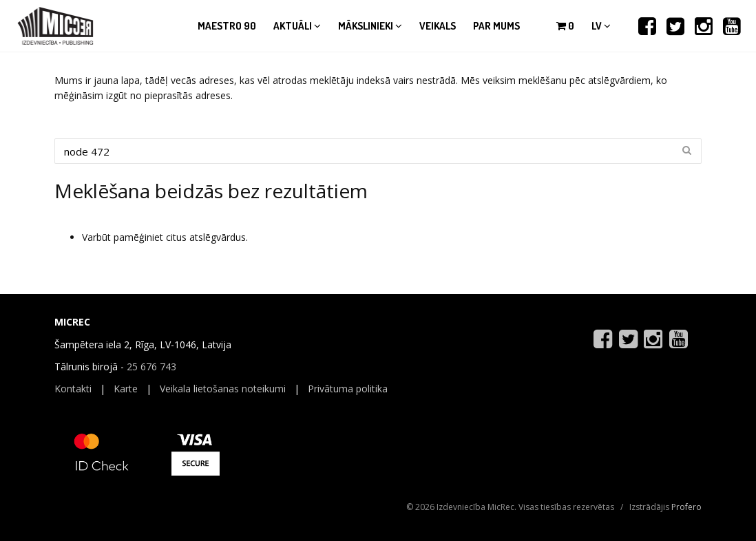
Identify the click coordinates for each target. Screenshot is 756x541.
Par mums (496, 26)
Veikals (438, 26)
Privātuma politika (348, 389)
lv (601, 26)
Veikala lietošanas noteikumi (223, 389)
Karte (126, 389)
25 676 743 (151, 367)
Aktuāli (297, 26)
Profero (686, 507)
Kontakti (73, 389)
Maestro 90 (227, 26)
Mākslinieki (370, 26)
